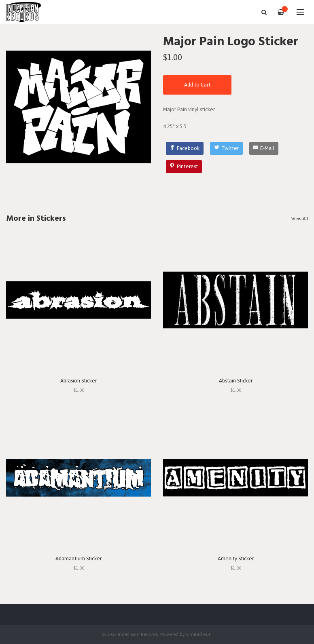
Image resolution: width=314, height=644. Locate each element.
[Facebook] (185, 148)
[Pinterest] (184, 167)
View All (300, 219)
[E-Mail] (264, 148)
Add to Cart (197, 85)
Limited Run (199, 634)
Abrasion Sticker (78, 381)
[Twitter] (226, 148)
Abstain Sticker (236, 381)
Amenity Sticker (236, 558)
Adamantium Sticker (78, 558)
